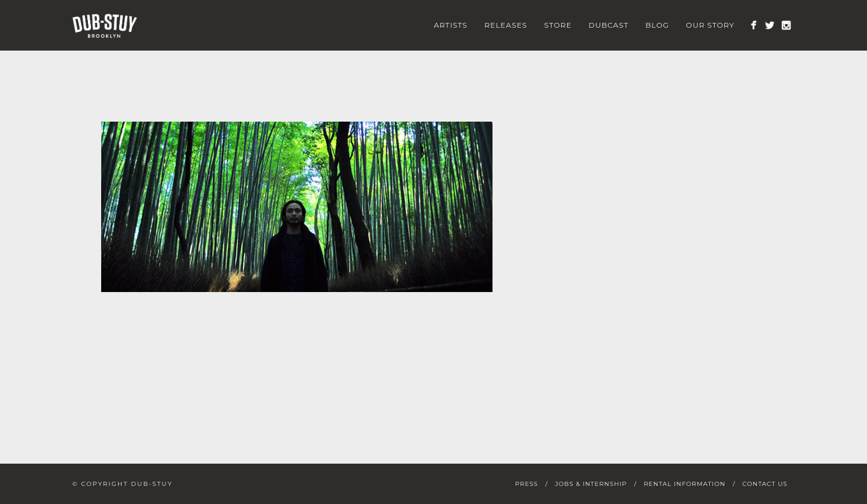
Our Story (710, 25)
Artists (450, 25)
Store (558, 25)
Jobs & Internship (591, 484)
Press (526, 484)
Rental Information (685, 484)
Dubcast (609, 25)
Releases (506, 25)
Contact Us (765, 484)
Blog (657, 25)
